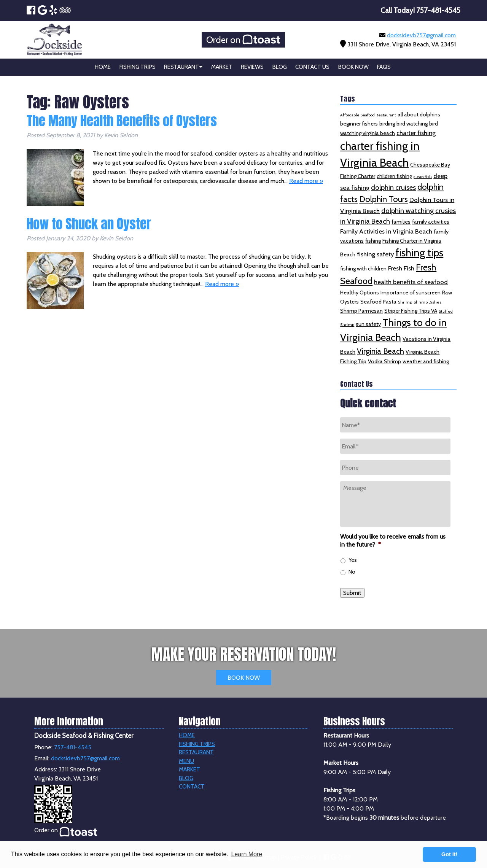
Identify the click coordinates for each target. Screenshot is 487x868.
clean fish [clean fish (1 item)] (423, 177)
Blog (280, 67)
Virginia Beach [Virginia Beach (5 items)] (380, 351)
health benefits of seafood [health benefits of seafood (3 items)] (411, 282)
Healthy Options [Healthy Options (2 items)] (360, 293)
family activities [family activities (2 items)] (431, 222)
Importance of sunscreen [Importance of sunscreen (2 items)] (411, 293)
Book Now (353, 67)
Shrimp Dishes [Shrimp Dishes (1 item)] (427, 302)
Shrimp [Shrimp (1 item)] (405, 302)
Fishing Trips (138, 67)
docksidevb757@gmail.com (421, 35)
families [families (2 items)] (401, 222)
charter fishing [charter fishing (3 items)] (416, 133)
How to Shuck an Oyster (89, 224)
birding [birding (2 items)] (387, 124)
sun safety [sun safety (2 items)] (368, 324)
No (352, 572)
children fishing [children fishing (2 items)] (394, 176)
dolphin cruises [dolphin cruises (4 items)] (393, 187)
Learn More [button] (247, 854)
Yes (353, 560)
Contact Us (312, 67)
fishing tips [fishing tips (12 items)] (419, 253)
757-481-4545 (73, 747)
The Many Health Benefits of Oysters (122, 121)
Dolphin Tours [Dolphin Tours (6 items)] (384, 199)
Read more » (306, 181)
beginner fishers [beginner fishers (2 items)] (359, 124)
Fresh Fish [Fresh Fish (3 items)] (401, 268)
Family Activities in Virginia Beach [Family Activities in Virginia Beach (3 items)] (386, 231)
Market (222, 67)
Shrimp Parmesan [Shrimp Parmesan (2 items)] (361, 311)
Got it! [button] (449, 854)
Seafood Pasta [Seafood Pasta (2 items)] (378, 302)
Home (103, 67)
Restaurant (183, 67)
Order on (243, 40)
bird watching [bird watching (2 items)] (412, 124)
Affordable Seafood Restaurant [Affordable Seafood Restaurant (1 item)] (368, 115)
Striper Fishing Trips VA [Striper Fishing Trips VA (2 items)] (411, 311)
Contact (192, 787)
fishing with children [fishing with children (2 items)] (363, 269)
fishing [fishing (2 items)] (373, 241)
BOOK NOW (244, 678)
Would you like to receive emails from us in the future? (393, 541)
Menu (186, 761)
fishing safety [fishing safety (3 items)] (375, 254)
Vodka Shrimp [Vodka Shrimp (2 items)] (384, 361)
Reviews (252, 67)
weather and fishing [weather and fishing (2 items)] (426, 361)
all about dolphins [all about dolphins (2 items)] (419, 114)
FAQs (384, 67)
